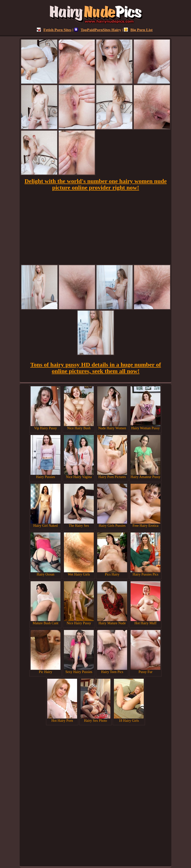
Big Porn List (138, 30)
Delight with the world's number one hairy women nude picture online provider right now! (96, 184)
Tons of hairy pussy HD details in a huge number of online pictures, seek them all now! (96, 368)
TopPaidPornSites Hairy (98, 30)
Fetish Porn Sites (54, 30)
